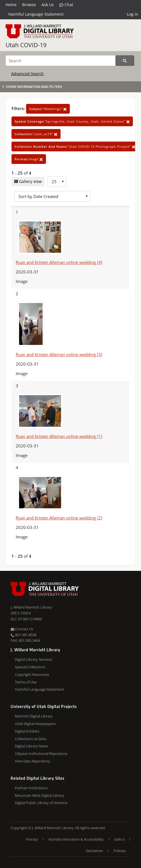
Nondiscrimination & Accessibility (76, 839)
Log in (133, 14)
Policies (120, 851)
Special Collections (30, 667)
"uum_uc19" (36, 134)
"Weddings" (48, 109)
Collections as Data (31, 739)
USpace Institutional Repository (41, 753)
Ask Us (48, 5)
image (29, 159)
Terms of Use (26, 682)
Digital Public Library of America (41, 803)
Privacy (32, 839)
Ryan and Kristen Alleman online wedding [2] (59, 518)
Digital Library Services (33, 659)
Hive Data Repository (33, 761)
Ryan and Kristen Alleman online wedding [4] (59, 262)
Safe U (119, 839)
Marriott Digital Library (34, 716)
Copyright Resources (32, 674)
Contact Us (22, 629)
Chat (66, 5)
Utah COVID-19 (26, 45)
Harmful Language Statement (36, 14)
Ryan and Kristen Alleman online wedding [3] (59, 354)
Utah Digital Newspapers (35, 724)
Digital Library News (31, 746)
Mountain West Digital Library (40, 795)
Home (11, 5)
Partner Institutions (31, 788)
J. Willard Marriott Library (31, 607)
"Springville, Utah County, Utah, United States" (72, 121)
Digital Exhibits (27, 731)
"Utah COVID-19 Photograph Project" (75, 146)
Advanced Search (27, 74)
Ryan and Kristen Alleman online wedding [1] (59, 436)
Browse (29, 5)
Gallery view (30, 181)
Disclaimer (95, 851)
